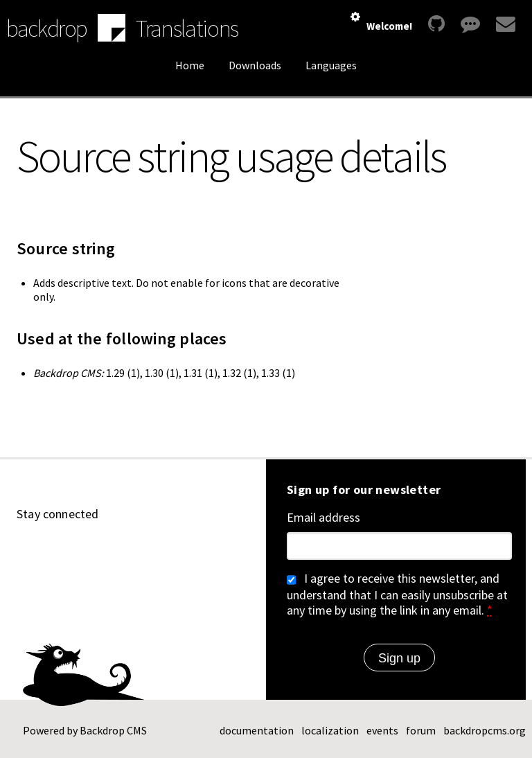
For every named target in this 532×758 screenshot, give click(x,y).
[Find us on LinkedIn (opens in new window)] (93, 552)
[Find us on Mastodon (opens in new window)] (126, 552)
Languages (331, 65)
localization (330, 730)
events (382, 730)
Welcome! (389, 26)
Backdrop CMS (113, 730)
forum (421, 730)
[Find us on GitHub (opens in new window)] (26, 552)
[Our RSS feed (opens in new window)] (226, 552)
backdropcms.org (485, 730)
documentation (257, 730)
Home (190, 65)
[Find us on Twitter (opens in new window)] (159, 552)
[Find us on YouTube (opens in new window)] (60, 552)
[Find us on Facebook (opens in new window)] (193, 552)
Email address (323, 518)
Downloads (255, 65)
